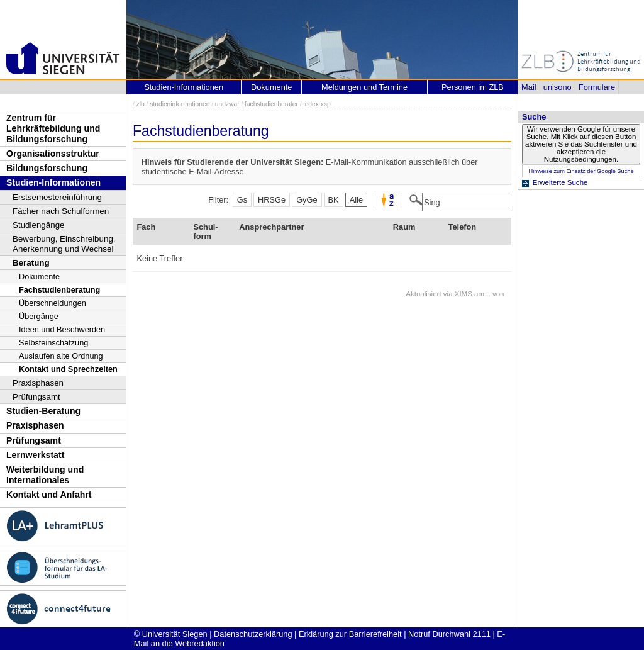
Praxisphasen (38, 383)
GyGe (307, 200)
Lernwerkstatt (35, 455)
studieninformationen (180, 104)
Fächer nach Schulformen (61, 211)
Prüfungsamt (36, 397)
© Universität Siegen (171, 634)
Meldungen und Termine (364, 87)
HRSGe (272, 200)
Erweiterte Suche (560, 182)
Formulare (597, 87)
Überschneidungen (53, 303)
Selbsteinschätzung (53, 343)
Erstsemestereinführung (57, 197)
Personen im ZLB (473, 87)
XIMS (464, 294)
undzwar (227, 104)
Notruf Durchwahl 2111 (449, 634)
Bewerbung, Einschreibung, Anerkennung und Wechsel (64, 244)
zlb (141, 104)
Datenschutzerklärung (253, 634)
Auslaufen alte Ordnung (61, 356)
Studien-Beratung (43, 411)
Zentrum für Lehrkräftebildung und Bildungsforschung (53, 128)
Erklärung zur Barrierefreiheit (350, 634)
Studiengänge (39, 225)
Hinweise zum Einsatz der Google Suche (581, 171)
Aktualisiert (423, 294)
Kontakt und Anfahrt (49, 495)
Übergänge (39, 316)
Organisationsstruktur (53, 154)
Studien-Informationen (53, 182)
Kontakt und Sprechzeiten (68, 369)
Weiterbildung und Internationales (45, 475)
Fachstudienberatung (59, 290)
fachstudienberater (271, 104)
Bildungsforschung (47, 168)
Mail (529, 87)
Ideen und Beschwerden (62, 329)
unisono (558, 87)
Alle (356, 200)
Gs (242, 200)
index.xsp (317, 104)
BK (334, 200)
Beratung (31, 263)
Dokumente (39, 277)
